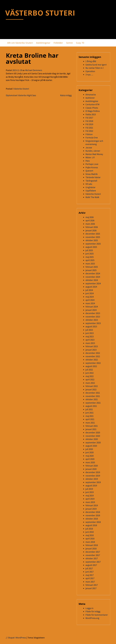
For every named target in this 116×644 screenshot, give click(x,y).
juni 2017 (90, 572)
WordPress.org (92, 618)
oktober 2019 (92, 479)
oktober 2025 (92, 240)
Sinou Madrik (92, 174)
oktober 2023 (92, 320)
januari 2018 (91, 549)
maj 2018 (90, 535)
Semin (69, 43)
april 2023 (90, 340)
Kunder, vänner (93, 151)
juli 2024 (89, 290)
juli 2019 (89, 489)
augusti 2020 (91, 446)
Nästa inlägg (66, 95)
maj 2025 (90, 257)
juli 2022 (89, 370)
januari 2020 (91, 469)
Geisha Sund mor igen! (96, 65)
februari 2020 (92, 466)
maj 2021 (90, 416)
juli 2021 (89, 409)
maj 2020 (90, 456)
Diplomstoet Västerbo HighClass (21, 95)
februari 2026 (92, 227)
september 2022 (93, 363)
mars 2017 (90, 582)
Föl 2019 (89, 124)
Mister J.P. (90, 157)
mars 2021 (90, 423)
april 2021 (90, 419)
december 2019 (93, 472)
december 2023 (93, 313)
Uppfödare (91, 191)
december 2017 (93, 552)
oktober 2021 (92, 399)
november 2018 (93, 515)
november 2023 (93, 317)
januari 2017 (91, 588)
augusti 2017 (91, 565)
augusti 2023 (91, 326)
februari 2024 (92, 307)
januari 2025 (91, 270)
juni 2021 (90, 413)
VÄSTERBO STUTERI (40, 13)
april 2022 (90, 379)
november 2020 (93, 436)
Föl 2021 (89, 128)
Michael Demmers (34, 70)
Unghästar (90, 187)
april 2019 (90, 499)
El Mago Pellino (93, 111)
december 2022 (93, 353)
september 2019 (93, 482)
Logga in (89, 608)
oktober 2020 (92, 439)
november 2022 (93, 356)
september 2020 (93, 443)
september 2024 (93, 283)
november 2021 (93, 396)
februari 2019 (92, 505)
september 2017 (93, 562)
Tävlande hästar (93, 177)
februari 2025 (92, 267)
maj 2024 (90, 297)
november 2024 (93, 277)
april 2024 (90, 300)
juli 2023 (89, 330)
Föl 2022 (89, 131)
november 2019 (93, 476)
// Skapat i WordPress (16, 638)
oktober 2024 (92, 280)
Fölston (89, 134)
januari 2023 (91, 350)
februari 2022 (92, 386)
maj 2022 (90, 376)
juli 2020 (89, 449)
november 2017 (93, 555)
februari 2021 (92, 426)
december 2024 (93, 273)
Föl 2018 (89, 121)
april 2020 (90, 459)
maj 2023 (90, 336)
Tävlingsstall (91, 181)
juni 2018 (90, 532)
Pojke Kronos (92, 167)
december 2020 (93, 433)
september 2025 (93, 244)
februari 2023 (92, 346)
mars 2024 (90, 303)
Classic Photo (92, 108)
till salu (89, 184)
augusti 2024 (91, 287)
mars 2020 (90, 462)
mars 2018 (90, 542)
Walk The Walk (92, 197)
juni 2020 (90, 452)
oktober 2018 (92, 519)
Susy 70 (80, 43)
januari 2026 (91, 230)
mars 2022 (90, 383)
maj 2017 (90, 575)
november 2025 (93, 237)
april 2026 (90, 220)
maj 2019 (90, 496)
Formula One (92, 138)
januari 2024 (91, 310)
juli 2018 (89, 529)
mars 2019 (90, 502)
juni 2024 (90, 293)
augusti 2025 (91, 247)
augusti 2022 (91, 366)
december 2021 (93, 393)
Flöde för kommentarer (97, 615)
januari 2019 (91, 509)
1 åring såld (91, 61)
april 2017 (90, 578)
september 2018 (93, 522)
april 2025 (90, 260)
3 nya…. (89, 75)
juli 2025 (89, 250)
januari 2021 (91, 429)
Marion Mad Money (94, 154)
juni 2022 (90, 373)
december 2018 (93, 512)
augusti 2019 (91, 486)
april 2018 (90, 539)
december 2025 (93, 234)
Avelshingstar (43, 43)
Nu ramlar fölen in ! (95, 68)
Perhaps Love (92, 164)
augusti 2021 (91, 406)
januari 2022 (91, 389)
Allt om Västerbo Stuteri (20, 43)
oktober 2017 (92, 558)
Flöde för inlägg (93, 611)
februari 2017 (92, 585)
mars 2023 (90, 343)
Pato (88, 161)
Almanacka (91, 95)
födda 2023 (91, 114)
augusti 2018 (91, 525)
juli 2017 (89, 568)
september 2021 (93, 403)
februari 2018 (92, 545)
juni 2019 (90, 492)
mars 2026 (90, 224)
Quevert (89, 171)
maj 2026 (90, 217)
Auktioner (90, 98)
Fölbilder (58, 43)
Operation (90, 71)
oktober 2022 (92, 360)
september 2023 (93, 323)
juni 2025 (90, 254)
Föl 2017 (89, 118)
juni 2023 (90, 333)
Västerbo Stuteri (21, 89)
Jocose (89, 148)
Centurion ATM (92, 104)
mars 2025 (90, 264)
